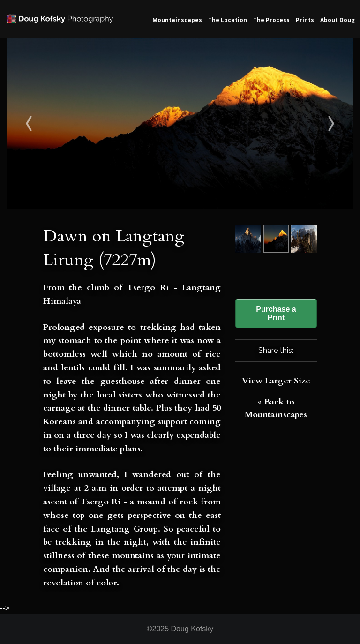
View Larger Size (276, 381)
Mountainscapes (177, 20)
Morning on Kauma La (310, 123)
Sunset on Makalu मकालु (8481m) (50, 123)
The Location (228, 20)
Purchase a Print (276, 313)
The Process (271, 20)
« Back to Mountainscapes (276, 408)
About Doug (337, 20)
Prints (305, 20)
